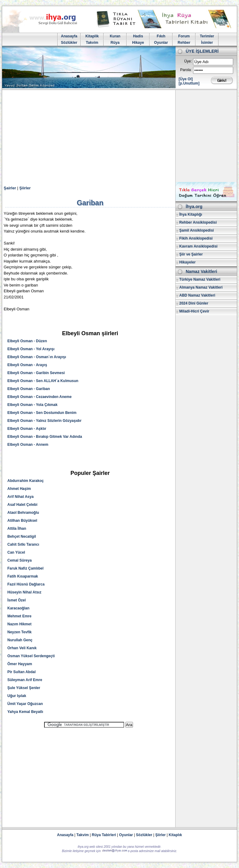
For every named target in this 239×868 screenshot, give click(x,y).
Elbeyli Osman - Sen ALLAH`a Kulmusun (43, 381)
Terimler (207, 36)
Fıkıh (161, 36)
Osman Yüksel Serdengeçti (31, 656)
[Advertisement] (120, 136)
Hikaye (138, 43)
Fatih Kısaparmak (23, 576)
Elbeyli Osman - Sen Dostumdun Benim (42, 413)
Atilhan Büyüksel (22, 521)
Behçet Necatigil (22, 536)
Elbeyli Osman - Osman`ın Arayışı (37, 357)
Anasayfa (69, 36)
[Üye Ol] (186, 79)
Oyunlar (161, 43)
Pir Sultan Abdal (21, 672)
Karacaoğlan (18, 608)
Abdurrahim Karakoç (26, 481)
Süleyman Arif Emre (25, 680)
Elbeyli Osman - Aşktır (27, 429)
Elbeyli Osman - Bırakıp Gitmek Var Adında (45, 437)
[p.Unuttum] (189, 83)
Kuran (115, 36)
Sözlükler (69, 43)
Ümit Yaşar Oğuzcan (25, 704)
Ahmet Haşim (19, 489)
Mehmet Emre (19, 616)
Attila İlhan (17, 529)
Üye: (188, 61)
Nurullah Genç (20, 640)
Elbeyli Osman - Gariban (29, 389)
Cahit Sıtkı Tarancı (23, 544)
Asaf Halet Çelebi (22, 505)
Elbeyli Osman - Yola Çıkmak (32, 405)
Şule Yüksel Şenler (24, 688)
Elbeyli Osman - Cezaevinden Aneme (40, 397)
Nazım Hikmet (19, 624)
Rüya (115, 43)
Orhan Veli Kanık (22, 648)
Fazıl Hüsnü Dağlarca (26, 584)
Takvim (92, 43)
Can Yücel (16, 552)
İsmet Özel (17, 600)
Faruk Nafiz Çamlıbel (25, 568)
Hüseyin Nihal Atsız (24, 592)
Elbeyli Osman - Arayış (27, 365)
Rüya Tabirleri (104, 835)
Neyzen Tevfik (19, 632)
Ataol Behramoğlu (23, 513)
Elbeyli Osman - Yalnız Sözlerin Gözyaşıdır (44, 421)
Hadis (138, 36)
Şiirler (25, 188)
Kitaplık (175, 835)
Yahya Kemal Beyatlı (25, 712)
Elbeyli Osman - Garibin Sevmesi (36, 373)
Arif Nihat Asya (21, 497)
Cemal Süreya (19, 560)
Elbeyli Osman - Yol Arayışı (31, 349)
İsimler (207, 43)
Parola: (186, 70)
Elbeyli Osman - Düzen (27, 341)
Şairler (10, 188)
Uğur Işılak (17, 696)
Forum (184, 36)
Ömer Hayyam (20, 664)
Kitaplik (92, 36)
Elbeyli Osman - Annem (28, 445)
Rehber (184, 43)
